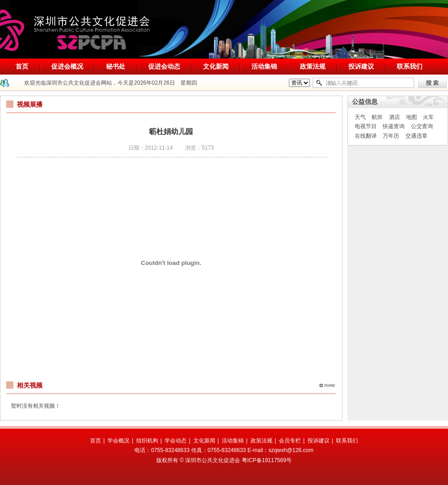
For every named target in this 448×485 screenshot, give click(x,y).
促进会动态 (164, 66)
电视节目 (366, 126)
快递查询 (394, 126)
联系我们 (410, 66)
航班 (377, 117)
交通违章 (416, 136)
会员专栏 (290, 441)
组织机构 (147, 441)
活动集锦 (264, 66)
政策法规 (313, 66)
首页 (22, 66)
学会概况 (118, 441)
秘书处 (116, 66)
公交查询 (422, 126)
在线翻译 (366, 136)
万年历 (391, 136)
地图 (411, 117)
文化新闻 (216, 66)
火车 (428, 117)
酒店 (395, 117)
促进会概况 (67, 66)
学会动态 (176, 441)
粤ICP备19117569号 (267, 460)
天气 (360, 117)
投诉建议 (361, 66)
